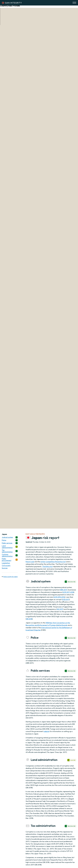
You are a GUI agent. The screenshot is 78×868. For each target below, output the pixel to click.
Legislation (6, 563)
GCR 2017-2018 (68, 592)
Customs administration (10, 555)
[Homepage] (12, 3)
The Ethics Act (47, 567)
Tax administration (10, 551)
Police (10, 540)
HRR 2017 (64, 590)
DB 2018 (29, 619)
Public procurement (10, 560)
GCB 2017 (66, 599)
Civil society (6, 566)
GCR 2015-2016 (59, 597)
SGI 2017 (60, 609)
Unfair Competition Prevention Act (53, 562)
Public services (10, 543)
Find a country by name (10, 577)
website (46, 731)
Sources (5, 568)
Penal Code (30, 562)
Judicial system (10, 537)
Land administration (10, 547)
